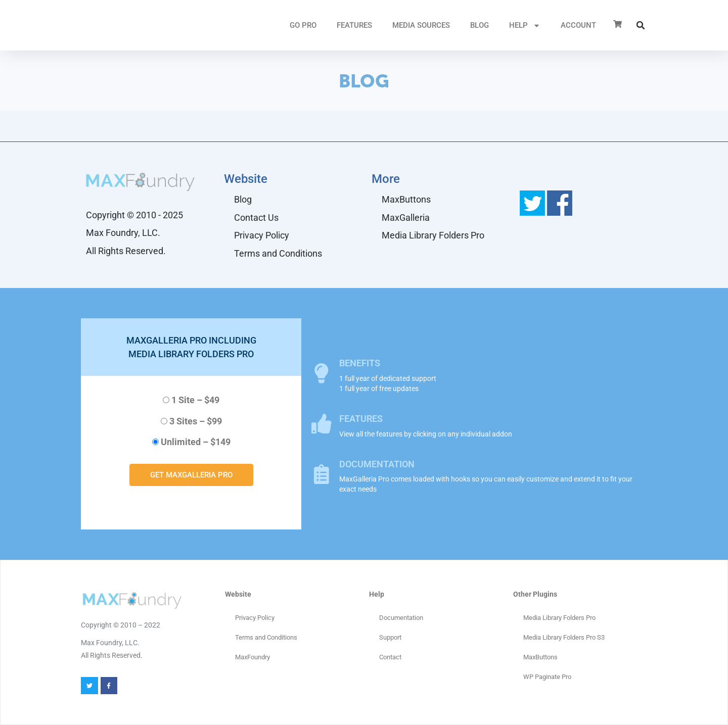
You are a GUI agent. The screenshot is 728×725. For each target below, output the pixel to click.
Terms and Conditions (278, 253)
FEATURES (354, 25)
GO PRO (303, 25)
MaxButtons (406, 199)
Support (390, 637)
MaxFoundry (253, 657)
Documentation (401, 618)
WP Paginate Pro (547, 677)
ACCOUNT (578, 25)
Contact (390, 657)
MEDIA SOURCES (421, 25)
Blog (480, 25)
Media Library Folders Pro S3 (564, 637)
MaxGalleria (406, 217)
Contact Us (256, 217)
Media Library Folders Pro (433, 235)
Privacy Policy (262, 235)
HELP (525, 26)
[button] (641, 25)
